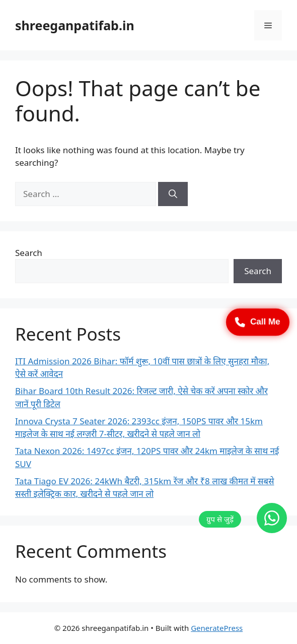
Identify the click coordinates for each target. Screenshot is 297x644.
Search (29, 253)
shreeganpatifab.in (75, 25)
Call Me (258, 322)
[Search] (173, 194)
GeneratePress (217, 628)
